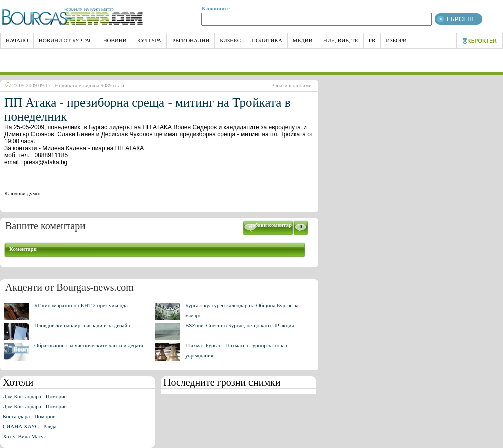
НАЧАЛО (17, 40)
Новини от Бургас (66, 40)
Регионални (191, 40)
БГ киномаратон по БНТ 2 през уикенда (81, 305)
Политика (267, 40)
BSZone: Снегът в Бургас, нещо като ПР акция (240, 325)
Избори (396, 40)
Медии (303, 40)
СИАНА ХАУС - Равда (29, 426)
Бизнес (230, 40)
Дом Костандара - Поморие (35, 396)
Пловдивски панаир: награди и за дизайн (82, 325)
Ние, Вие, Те (341, 40)
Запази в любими (292, 85)
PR (372, 40)
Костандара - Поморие (29, 416)
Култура (149, 40)
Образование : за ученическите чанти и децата (89, 345)
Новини (115, 40)
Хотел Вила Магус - (26, 436)
